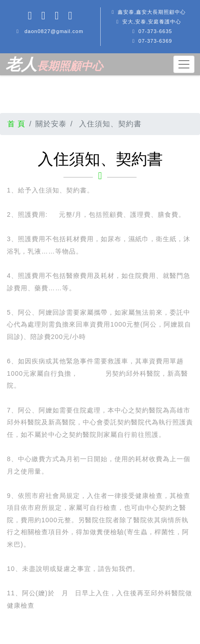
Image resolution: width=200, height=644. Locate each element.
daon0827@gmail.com (54, 31)
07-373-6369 (155, 41)
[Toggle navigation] (184, 64)
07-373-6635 (155, 31)
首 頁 (16, 124)
